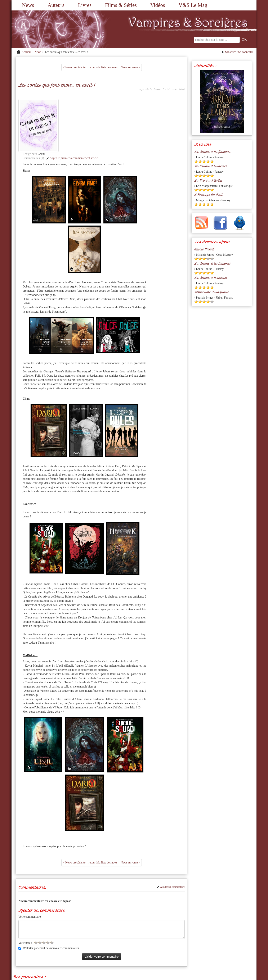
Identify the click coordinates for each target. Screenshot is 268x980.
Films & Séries (121, 5)
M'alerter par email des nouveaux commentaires (49, 895)
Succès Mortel (204, 249)
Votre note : (25, 890)
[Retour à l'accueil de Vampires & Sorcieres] (50, 29)
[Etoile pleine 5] (212, 161)
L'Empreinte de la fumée (212, 292)
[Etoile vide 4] (48, 890)
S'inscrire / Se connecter (237, 52)
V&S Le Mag (193, 5)
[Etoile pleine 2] (200, 161)
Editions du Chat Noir (233, 931)
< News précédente (74, 67)
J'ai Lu (213, 931)
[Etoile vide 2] (40, 890)
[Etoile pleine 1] (196, 161)
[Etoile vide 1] (36, 890)
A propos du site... (132, 950)
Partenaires (153, 950)
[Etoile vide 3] (44, 890)
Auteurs (56, 5)
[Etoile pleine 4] (208, 161)
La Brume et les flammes (213, 152)
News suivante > (130, 67)
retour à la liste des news (103, 67)
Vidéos (158, 5)
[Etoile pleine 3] (204, 161)
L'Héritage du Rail (208, 195)
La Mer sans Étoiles (208, 181)
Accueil (26, 52)
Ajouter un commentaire (171, 834)
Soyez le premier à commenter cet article (110, 105)
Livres (85, 5)
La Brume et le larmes (211, 166)
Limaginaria (113, 931)
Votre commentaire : (30, 864)
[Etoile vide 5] (52, 890)
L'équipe (167, 950)
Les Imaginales (132, 931)
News (28, 5)
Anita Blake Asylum (28, 935)
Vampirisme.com (26, 931)
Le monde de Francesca (193, 931)
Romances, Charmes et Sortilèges (58, 931)
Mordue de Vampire (92, 931)
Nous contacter (110, 950)
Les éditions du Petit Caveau (160, 931)
